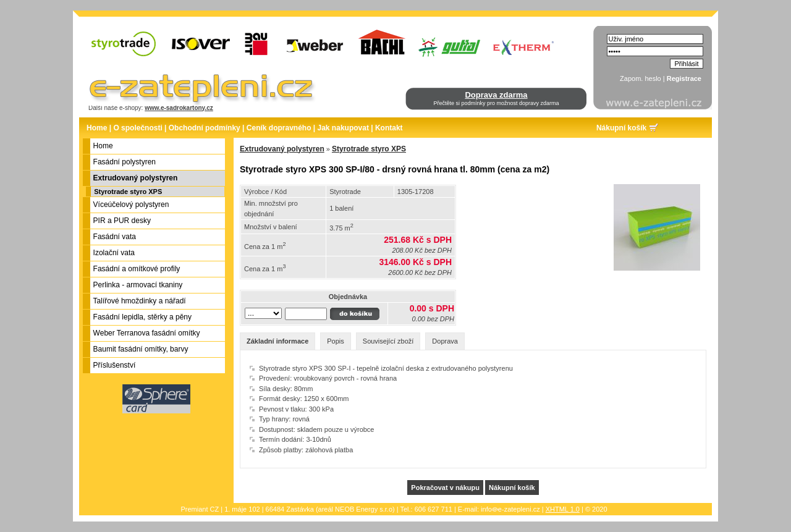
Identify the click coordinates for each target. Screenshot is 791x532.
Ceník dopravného (279, 128)
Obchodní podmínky (205, 128)
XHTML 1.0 (563, 509)
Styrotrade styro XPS (128, 192)
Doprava (445, 341)
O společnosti (137, 128)
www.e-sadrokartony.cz (179, 108)
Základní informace (277, 341)
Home (97, 128)
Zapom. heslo (641, 78)
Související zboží (388, 341)
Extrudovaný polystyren (282, 149)
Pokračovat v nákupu (445, 488)
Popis (336, 341)
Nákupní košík (621, 128)
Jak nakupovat (343, 128)
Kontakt (389, 128)
